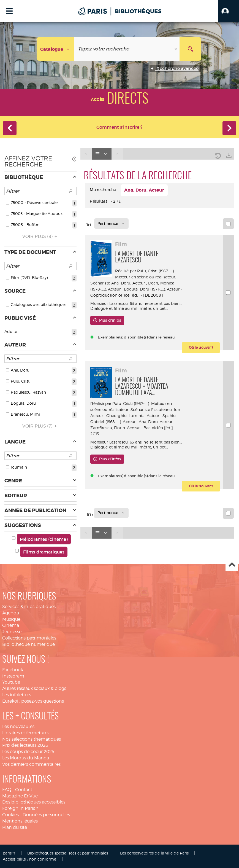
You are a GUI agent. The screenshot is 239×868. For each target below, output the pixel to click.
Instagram (13, 676)
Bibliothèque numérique (28, 644)
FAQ (7, 790)
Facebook (13, 670)
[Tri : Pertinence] (111, 224)
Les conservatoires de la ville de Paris (154, 853)
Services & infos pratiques (29, 607)
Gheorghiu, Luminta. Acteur (133, 416)
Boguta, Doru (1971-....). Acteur (152, 289)
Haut (232, 565)
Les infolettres (17, 695)
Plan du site (15, 827)
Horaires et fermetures (26, 733)
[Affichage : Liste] (102, 154)
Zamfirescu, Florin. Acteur (115, 428)
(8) (41, 236)
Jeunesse (12, 632)
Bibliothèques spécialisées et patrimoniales (68, 853)
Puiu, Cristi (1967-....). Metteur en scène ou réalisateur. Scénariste (133, 277)
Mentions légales (20, 821)
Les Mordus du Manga (26, 758)
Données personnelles (46, 815)
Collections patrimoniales (29, 638)
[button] (228, 11)
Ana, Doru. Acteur (128, 283)
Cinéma (11, 625)
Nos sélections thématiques (32, 739)
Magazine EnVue (20, 796)
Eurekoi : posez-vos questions (33, 701)
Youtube (11, 682)
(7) (40, 426)
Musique (11, 619)
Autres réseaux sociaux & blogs (34, 688)
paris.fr (9, 853)
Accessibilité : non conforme (29, 859)
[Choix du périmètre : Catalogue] (56, 49)
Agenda (11, 613)
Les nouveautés (18, 726)
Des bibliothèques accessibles (34, 802)
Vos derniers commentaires (31, 764)
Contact (24, 790)
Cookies (10, 815)
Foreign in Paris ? (20, 808)
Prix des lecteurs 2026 (25, 745)
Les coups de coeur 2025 (28, 752)
